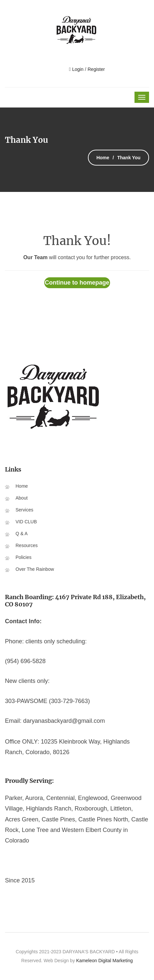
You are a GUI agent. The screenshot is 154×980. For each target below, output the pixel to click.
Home (103, 158)
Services (24, 510)
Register (96, 69)
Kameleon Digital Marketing (105, 961)
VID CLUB (26, 522)
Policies (23, 557)
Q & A (22, 534)
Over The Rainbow (35, 569)
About (22, 498)
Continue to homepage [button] (77, 283)
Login (77, 69)
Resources (27, 545)
